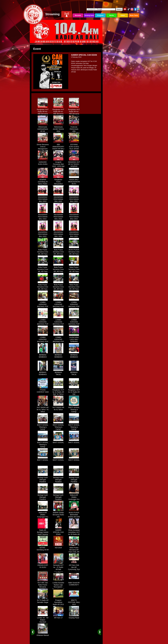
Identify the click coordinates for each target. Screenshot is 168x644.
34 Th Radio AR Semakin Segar (43, 600)
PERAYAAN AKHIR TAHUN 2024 (58, 128)
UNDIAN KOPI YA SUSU (43, 565)
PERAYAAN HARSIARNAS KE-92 (43, 128)
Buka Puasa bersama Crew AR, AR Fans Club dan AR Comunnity (43, 253)
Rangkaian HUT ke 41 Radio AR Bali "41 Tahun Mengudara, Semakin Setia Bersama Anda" (58, 394)
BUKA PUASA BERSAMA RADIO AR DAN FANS (74, 515)
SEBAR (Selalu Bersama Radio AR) (58, 514)
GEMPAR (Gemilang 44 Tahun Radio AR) (43, 182)
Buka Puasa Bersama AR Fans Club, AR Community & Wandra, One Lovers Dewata (74, 552)
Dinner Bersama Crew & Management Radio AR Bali (43, 147)
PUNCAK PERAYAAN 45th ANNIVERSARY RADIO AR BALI (74, 130)
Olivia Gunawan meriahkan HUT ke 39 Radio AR (74, 531)
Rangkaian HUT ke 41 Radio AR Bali (74, 391)
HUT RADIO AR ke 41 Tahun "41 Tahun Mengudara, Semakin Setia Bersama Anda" (43, 412)
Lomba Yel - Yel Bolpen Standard (43, 619)
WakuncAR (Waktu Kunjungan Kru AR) (74, 497)
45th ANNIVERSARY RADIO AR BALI (58, 146)
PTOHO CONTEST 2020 (43, 390)
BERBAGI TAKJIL (58, 373)
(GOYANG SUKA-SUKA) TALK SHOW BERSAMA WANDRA (74, 148)
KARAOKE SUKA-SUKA (43, 162)
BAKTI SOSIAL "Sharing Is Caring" (74, 409)
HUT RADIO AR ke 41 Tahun (58, 408)
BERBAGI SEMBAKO (43, 355)
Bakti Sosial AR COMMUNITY (74, 583)
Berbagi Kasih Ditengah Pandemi (43, 479)
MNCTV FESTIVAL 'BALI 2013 (74, 601)
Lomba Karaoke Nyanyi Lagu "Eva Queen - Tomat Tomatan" (58, 585)
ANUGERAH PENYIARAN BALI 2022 (43, 198)
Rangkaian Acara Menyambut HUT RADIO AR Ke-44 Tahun (58, 183)
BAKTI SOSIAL (58, 442)
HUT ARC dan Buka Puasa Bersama (43, 584)
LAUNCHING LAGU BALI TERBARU (74, 339)
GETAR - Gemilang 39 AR (43, 548)
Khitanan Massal (43, 634)
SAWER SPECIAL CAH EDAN (58, 531)
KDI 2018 (58, 547)
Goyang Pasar (74, 617)
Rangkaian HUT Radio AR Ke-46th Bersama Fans (43, 112)
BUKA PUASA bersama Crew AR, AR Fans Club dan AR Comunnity (74, 253)
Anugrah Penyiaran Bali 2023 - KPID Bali (58, 163)
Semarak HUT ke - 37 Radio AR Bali (58, 566)
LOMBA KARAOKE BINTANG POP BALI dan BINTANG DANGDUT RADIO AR (43, 308)
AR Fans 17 (58, 617)
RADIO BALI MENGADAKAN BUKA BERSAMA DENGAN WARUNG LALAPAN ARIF (74, 185)
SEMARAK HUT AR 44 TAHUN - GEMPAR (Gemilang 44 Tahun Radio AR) (74, 166)
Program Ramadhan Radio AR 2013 (58, 601)
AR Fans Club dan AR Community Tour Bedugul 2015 (74, 567)
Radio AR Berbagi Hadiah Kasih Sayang (43, 531)
